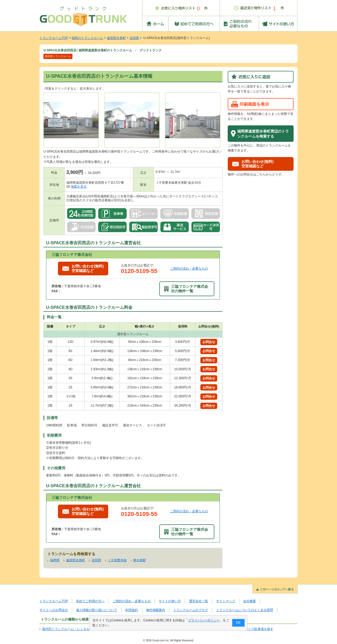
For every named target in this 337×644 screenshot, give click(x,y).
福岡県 (55, 560)
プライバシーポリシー (204, 620)
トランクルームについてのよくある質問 (245, 610)
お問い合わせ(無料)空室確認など (83, 268)
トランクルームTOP (54, 38)
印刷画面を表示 (254, 104)
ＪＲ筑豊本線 (117, 560)
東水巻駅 (140, 560)
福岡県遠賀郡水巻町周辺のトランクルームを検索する (263, 134)
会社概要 (250, 601)
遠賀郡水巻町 (116, 38)
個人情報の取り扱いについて (97, 610)
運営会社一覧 (199, 601)
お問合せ (209, 342)
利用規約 (132, 610)
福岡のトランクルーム (87, 38)
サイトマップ (226, 601)
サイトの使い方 (170, 601)
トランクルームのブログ (191, 610)
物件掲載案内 (156, 610)
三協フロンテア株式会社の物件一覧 (186, 289)
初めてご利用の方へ (90, 601)
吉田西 (134, 38)
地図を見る (79, 187)
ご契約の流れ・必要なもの (189, 269)
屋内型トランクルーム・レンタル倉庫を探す (74, 629)
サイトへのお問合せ (54, 610)
